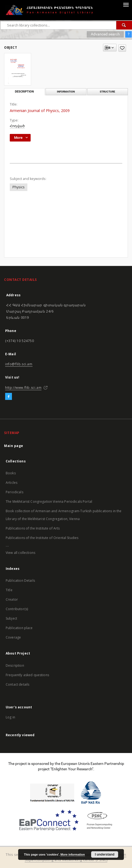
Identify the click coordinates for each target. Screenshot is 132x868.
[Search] (124, 25)
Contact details (17, 684)
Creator (12, 599)
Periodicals (15, 492)
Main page (14, 446)
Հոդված (17, 126)
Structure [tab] (107, 92)
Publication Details (20, 581)
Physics (19, 187)
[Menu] (126, 4)
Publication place (19, 628)
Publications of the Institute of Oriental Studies (42, 538)
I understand (105, 854)
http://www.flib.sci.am (23, 388)
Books (11, 473)
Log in (10, 717)
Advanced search (105, 34)
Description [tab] (24, 92)
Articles (12, 483)
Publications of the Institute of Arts (33, 528)
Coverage (13, 637)
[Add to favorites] (122, 48)
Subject (11, 618)
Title (9, 590)
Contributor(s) (17, 609)
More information (73, 854)
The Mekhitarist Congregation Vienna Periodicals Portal (49, 502)
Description (15, 665)
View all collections (20, 553)
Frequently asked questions (27, 675)
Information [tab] (66, 92)
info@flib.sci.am (19, 364)
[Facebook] (9, 397)
